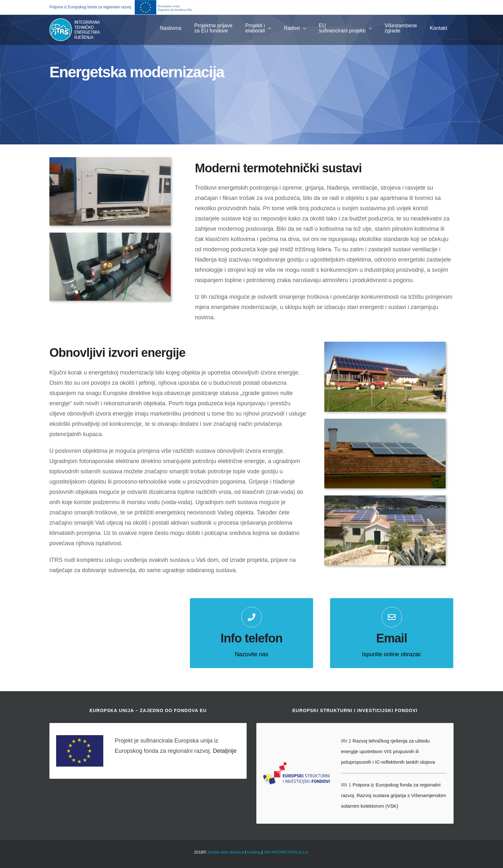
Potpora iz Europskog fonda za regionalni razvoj (90, 7)
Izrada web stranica (226, 852)
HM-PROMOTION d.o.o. (286, 852)
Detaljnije (225, 751)
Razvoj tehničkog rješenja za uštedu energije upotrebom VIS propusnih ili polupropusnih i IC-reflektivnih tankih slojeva (388, 751)
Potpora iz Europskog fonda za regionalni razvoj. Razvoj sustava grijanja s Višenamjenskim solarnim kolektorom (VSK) (393, 795)
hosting (254, 852)
